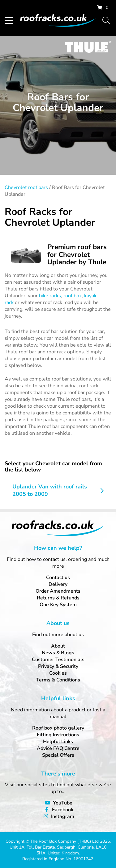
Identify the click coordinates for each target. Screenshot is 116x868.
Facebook (63, 810)
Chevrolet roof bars (26, 187)
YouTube (63, 803)
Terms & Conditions (58, 680)
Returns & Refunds (58, 598)
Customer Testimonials (58, 660)
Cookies (58, 673)
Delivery (58, 584)
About (58, 646)
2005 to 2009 (30, 494)
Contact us (58, 578)
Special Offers (58, 755)
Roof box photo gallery (58, 728)
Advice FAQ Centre (58, 748)
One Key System (58, 605)
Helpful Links (58, 742)
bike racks (50, 296)
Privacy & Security (58, 666)
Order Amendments (58, 591)
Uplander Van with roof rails (50, 487)
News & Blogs (58, 653)
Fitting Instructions (58, 735)
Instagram (63, 817)
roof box (73, 296)
